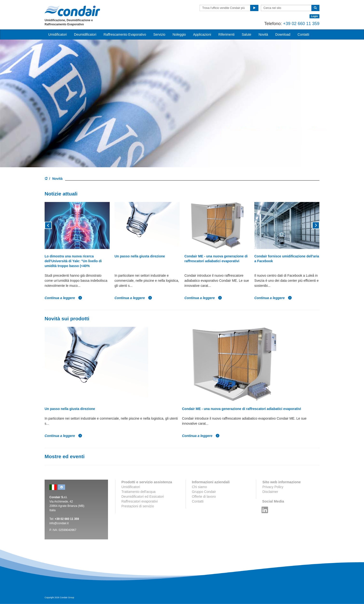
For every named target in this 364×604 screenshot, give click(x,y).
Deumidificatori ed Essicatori (143, 497)
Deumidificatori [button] (85, 34)
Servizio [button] (159, 34)
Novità (263, 34)
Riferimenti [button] (226, 34)
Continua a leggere (63, 298)
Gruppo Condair (204, 492)
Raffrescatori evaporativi (140, 501)
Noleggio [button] (179, 34)
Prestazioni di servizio (138, 506)
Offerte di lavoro (204, 497)
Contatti (198, 501)
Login (314, 16)
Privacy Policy (273, 487)
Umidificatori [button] (57, 34)
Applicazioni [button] (202, 34)
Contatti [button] (303, 34)
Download (283, 34)
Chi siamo (199, 487)
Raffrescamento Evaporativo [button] (125, 34)
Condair (72, 11)
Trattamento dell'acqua (138, 492)
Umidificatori (131, 487)
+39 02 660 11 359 (301, 24)
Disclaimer (270, 492)
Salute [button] (247, 34)
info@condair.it (59, 523)
